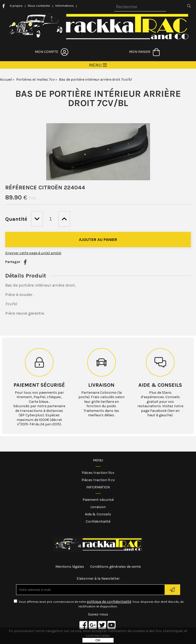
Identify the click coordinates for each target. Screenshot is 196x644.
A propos (16, 6)
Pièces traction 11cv (98, 473)
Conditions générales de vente (115, 567)
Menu (98, 460)
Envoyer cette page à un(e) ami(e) (33, 253)
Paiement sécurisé (39, 385)
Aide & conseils (160, 385)
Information (98, 487)
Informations (65, 6)
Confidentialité (98, 521)
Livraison (101, 385)
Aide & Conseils (98, 514)
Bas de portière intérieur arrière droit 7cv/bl (98, 98)
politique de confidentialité (109, 602)
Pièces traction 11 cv (98, 480)
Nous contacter (39, 6)
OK (98, 640)
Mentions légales (70, 567)
